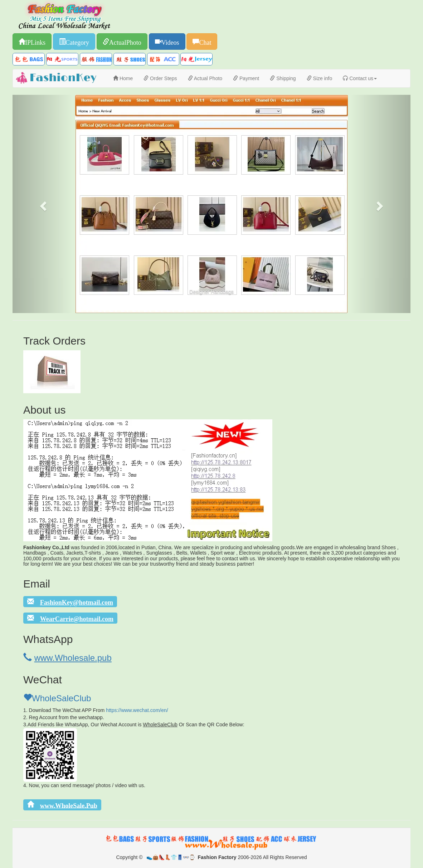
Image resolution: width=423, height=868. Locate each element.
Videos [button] (170, 42)
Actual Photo (205, 78)
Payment (246, 78)
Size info (320, 78)
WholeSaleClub (57, 698)
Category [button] (77, 42)
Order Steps (160, 78)
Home (123, 78)
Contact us (360, 78)
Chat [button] (205, 42)
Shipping (283, 78)
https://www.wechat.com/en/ (137, 710)
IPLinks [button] (35, 42)
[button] (42, 204)
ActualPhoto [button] (125, 42)
